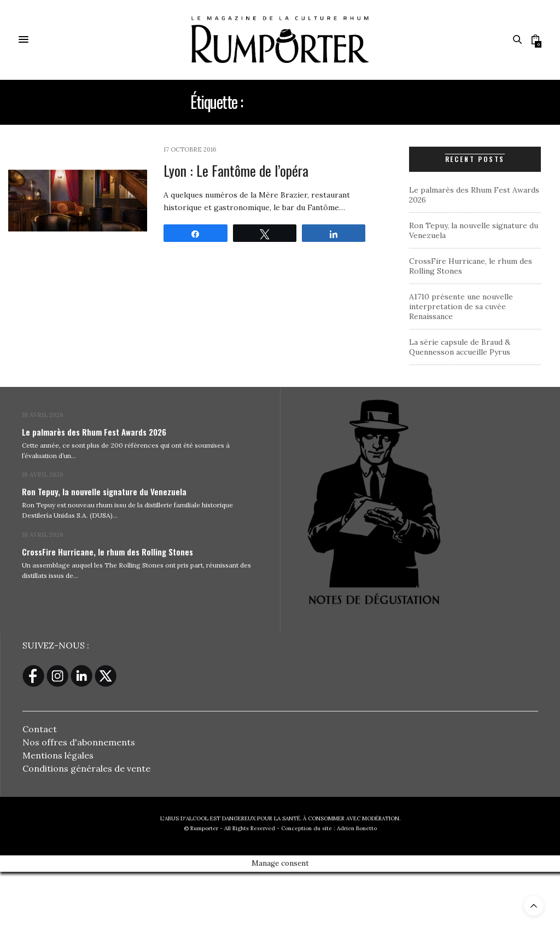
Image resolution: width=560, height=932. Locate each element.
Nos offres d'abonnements (79, 742)
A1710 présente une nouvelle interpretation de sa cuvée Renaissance (461, 306)
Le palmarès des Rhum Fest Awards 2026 (94, 432)
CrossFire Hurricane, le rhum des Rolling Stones (107, 552)
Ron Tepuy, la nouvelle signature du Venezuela (104, 491)
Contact (40, 729)
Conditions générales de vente (86, 768)
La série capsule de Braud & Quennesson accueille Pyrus (460, 347)
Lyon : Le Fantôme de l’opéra (236, 170)
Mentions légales (58, 755)
